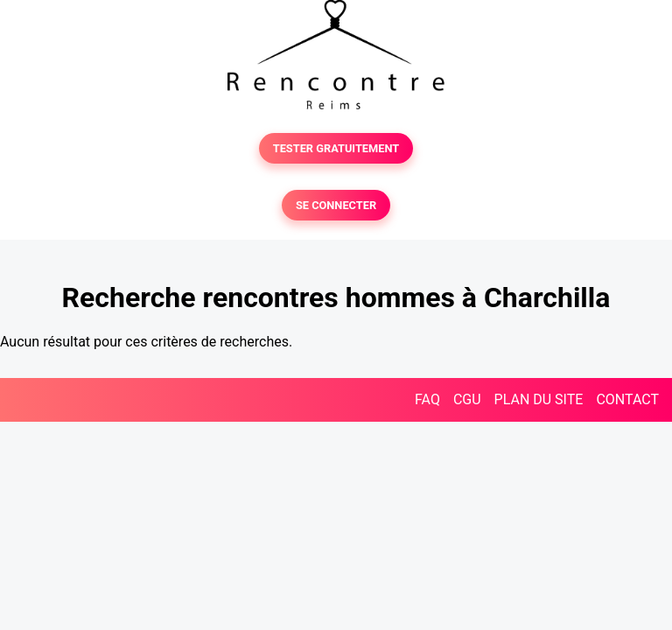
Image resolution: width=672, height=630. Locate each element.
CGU (467, 399)
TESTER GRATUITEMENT (336, 148)
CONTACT (627, 399)
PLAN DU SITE (539, 399)
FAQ (427, 399)
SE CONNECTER (336, 205)
